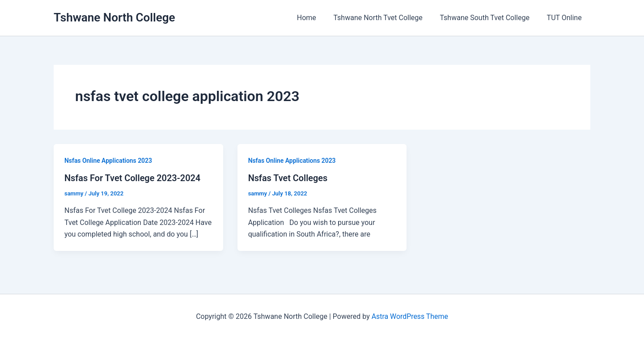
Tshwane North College (114, 17)
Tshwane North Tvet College (385, 18)
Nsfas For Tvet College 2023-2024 (133, 178)
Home (317, 18)
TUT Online (566, 18)
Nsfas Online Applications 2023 (109, 161)
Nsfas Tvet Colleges (288, 178)
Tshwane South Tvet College (489, 18)
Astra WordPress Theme (410, 316)
